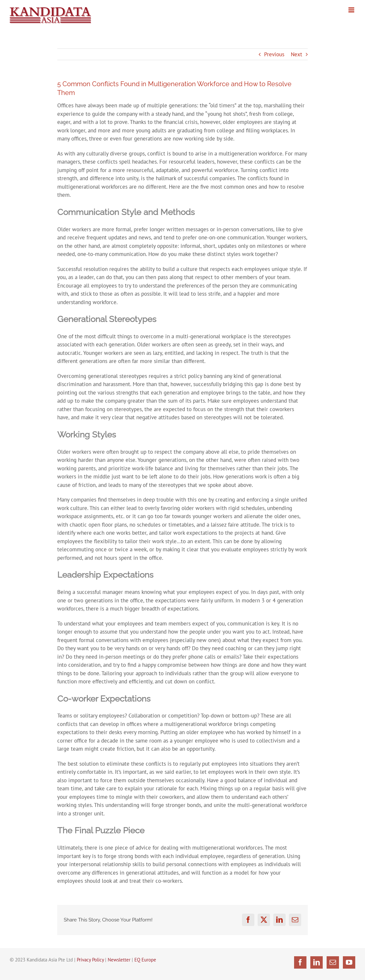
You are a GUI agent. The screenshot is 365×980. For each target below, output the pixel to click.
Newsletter (119, 960)
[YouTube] (349, 962)
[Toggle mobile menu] (352, 10)
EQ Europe (145, 960)
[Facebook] (300, 962)
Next (297, 54)
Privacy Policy (90, 960)
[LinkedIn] (317, 962)
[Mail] (333, 962)
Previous (274, 54)
